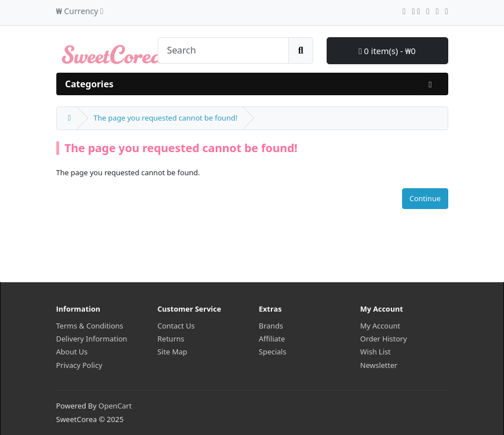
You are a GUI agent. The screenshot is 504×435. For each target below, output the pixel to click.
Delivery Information (92, 339)
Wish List (376, 352)
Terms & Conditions (90, 326)
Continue (425, 198)
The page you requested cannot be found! (165, 118)
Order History (384, 339)
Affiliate (272, 339)
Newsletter (379, 365)
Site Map (173, 352)
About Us (72, 352)
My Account (380, 326)
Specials (273, 352)
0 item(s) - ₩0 (387, 51)
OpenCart (115, 406)
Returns (171, 339)
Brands (271, 326)
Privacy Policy (79, 365)
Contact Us (176, 326)
